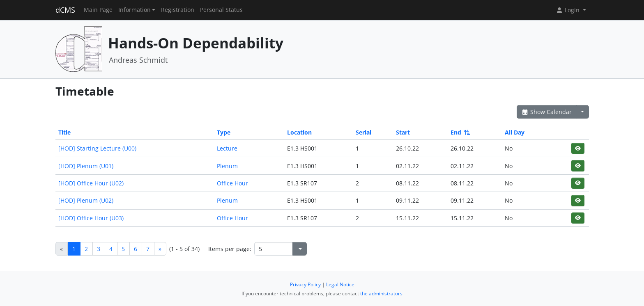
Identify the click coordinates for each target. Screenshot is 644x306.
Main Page (98, 10)
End (460, 132)
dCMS (65, 10)
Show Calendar (547, 112)
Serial (363, 132)
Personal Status (221, 10)
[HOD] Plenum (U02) (86, 200)
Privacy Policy (305, 284)
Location (299, 132)
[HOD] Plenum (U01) (86, 166)
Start (403, 132)
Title (64, 132)
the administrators (381, 293)
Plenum (227, 166)
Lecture (227, 148)
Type (224, 132)
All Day (515, 132)
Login (568, 10)
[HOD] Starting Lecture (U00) (97, 148)
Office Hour (232, 183)
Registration (178, 10)
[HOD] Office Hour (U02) (91, 183)
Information (135, 10)
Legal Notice (340, 284)
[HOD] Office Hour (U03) (91, 218)
